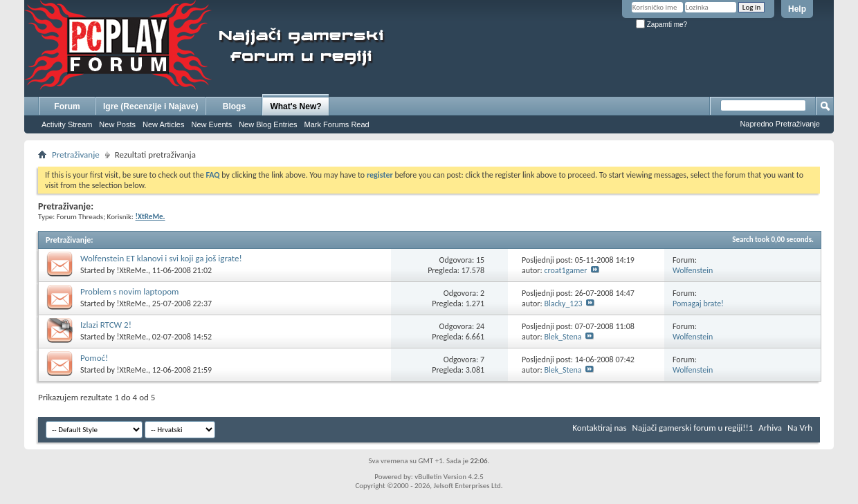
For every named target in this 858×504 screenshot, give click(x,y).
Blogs (234, 106)
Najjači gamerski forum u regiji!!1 (693, 428)
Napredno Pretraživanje (780, 124)
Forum (67, 106)
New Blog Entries (268, 124)
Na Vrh (800, 428)
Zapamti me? (661, 25)
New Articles (164, 124)
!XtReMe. (133, 270)
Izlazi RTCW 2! (106, 325)
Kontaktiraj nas (599, 428)
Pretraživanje (76, 155)
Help (797, 9)
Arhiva (770, 428)
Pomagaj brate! (698, 304)
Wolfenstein (693, 270)
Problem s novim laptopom (129, 291)
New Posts (117, 124)
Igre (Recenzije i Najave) (150, 106)
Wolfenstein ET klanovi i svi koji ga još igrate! (161, 258)
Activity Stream (67, 124)
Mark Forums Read (337, 124)
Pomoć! (94, 358)
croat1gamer (565, 270)
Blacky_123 (563, 304)
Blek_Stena (563, 337)
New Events (211, 124)
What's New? (295, 106)
